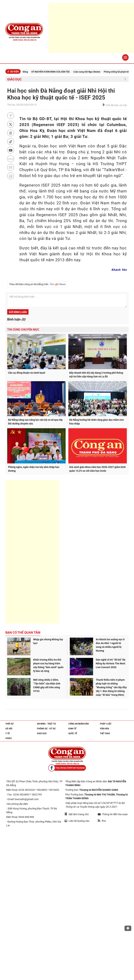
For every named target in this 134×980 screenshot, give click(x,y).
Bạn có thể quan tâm (23, 632)
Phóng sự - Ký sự (46, 729)
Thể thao (105, 733)
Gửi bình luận (18, 312)
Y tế (8, 733)
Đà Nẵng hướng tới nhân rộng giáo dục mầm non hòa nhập (97, 422)
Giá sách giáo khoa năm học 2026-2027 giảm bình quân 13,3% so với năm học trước (97, 469)
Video (9, 738)
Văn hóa (104, 729)
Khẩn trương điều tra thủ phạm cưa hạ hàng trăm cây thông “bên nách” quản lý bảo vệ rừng (48, 665)
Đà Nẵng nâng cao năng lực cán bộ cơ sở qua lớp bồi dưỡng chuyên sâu (35, 422)
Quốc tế (73, 733)
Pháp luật (106, 724)
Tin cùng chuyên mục (23, 330)
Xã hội (9, 729)
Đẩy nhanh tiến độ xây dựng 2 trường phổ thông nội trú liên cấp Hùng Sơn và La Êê (96, 375)
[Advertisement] (32, 552)
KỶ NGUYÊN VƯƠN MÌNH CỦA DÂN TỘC (55, 72)
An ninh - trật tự (46, 724)
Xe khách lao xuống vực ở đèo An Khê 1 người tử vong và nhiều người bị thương (110, 645)
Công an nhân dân (78, 724)
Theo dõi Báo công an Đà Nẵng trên (37, 284)
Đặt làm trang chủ (77, 814)
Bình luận (16, 319)
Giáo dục (14, 79)
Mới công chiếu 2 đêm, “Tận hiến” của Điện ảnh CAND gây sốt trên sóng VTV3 (47, 685)
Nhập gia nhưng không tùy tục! (48, 641)
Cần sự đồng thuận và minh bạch (27, 373)
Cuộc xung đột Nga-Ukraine (91, 72)
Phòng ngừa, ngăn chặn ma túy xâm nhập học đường (34, 469)
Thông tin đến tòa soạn (113, 814)
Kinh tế (72, 729)
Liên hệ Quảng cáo (77, 821)
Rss (102, 821)
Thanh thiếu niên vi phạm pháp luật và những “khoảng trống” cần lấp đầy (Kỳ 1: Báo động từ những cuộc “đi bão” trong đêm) (111, 687)
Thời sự (10, 724)
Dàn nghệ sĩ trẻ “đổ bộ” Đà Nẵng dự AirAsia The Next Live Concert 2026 (111, 663)
